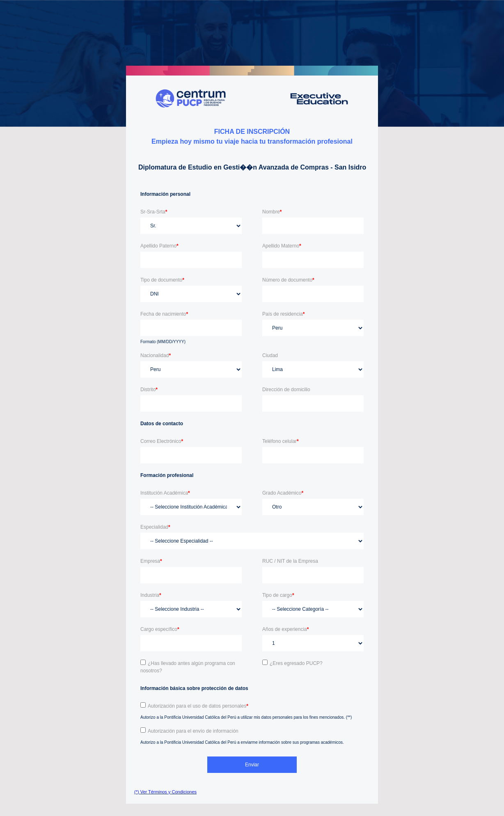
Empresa (151, 561)
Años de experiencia (285, 629)
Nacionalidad (156, 355)
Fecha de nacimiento (164, 314)
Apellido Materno (282, 246)
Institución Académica (165, 493)
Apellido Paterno (159, 246)
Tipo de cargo (278, 595)
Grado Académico (283, 493)
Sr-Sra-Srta (154, 212)
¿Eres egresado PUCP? (296, 663)
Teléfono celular (281, 441)
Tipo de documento (162, 280)
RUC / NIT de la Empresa (290, 561)
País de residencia (283, 314)
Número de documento (288, 280)
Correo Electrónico (162, 441)
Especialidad (155, 527)
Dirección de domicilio (286, 390)
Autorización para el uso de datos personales (198, 706)
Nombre (272, 212)
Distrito (149, 390)
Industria (151, 595)
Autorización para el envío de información (193, 731)
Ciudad (270, 355)
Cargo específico (160, 629)
